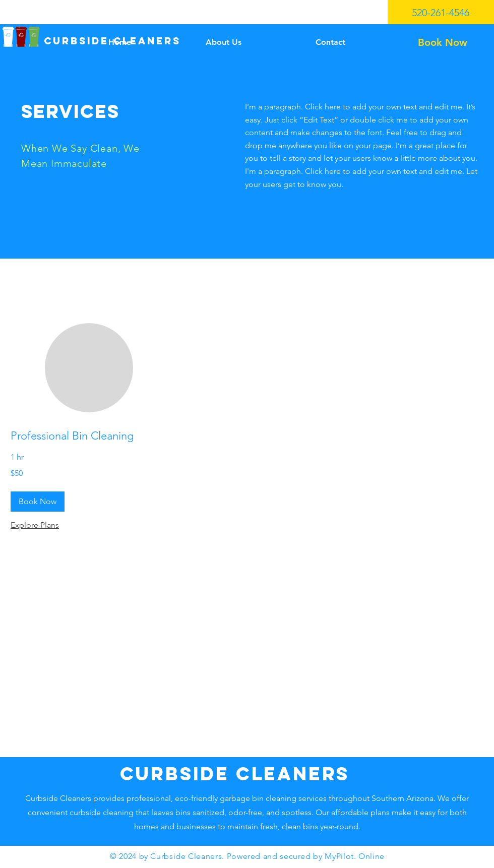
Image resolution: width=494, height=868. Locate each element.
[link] (89, 436)
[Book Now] (442, 42)
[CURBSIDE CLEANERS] (112, 41)
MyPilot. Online (355, 856)
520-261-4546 (441, 13)
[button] (38, 502)
